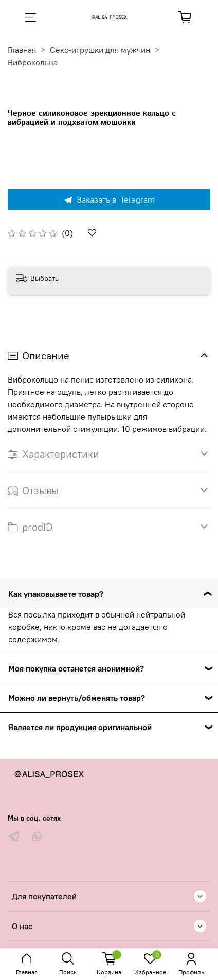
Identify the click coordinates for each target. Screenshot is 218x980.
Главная (22, 50)
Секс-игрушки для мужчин (100, 50)
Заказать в (109, 199)
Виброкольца (33, 62)
